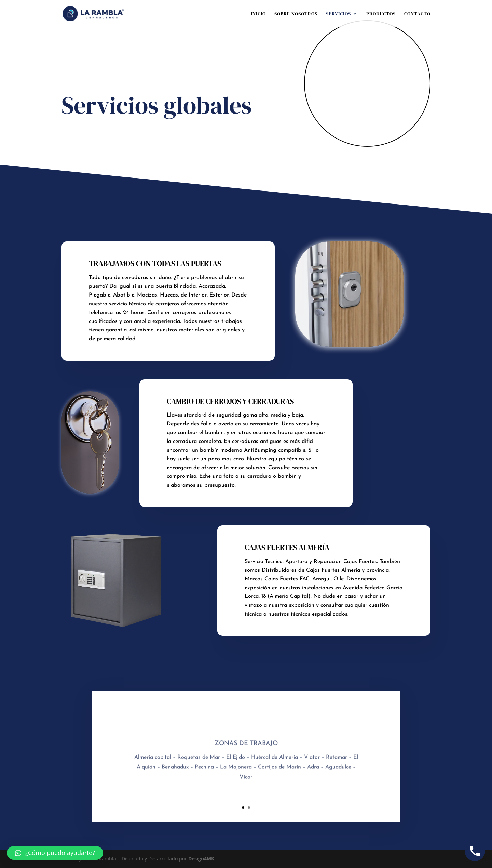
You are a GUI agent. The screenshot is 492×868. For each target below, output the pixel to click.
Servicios (338, 14)
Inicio (258, 14)
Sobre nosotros (296, 14)
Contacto (417, 14)
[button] (55, 853)
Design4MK (201, 859)
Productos (381, 14)
